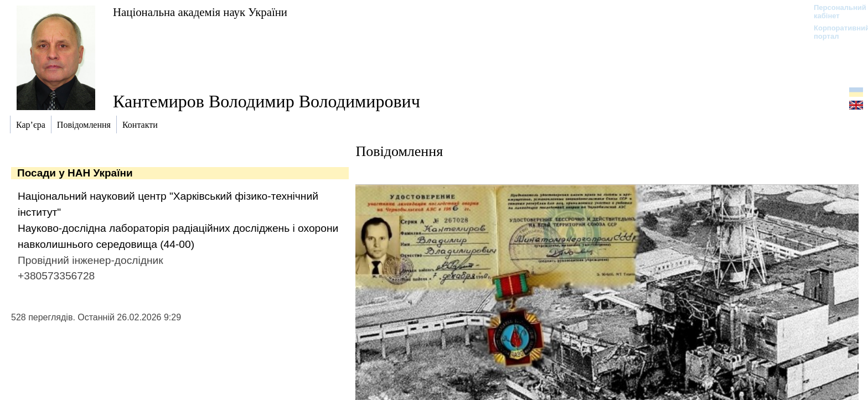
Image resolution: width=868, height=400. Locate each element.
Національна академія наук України (200, 12)
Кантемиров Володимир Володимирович (267, 101)
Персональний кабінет (835, 12)
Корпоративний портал (835, 32)
